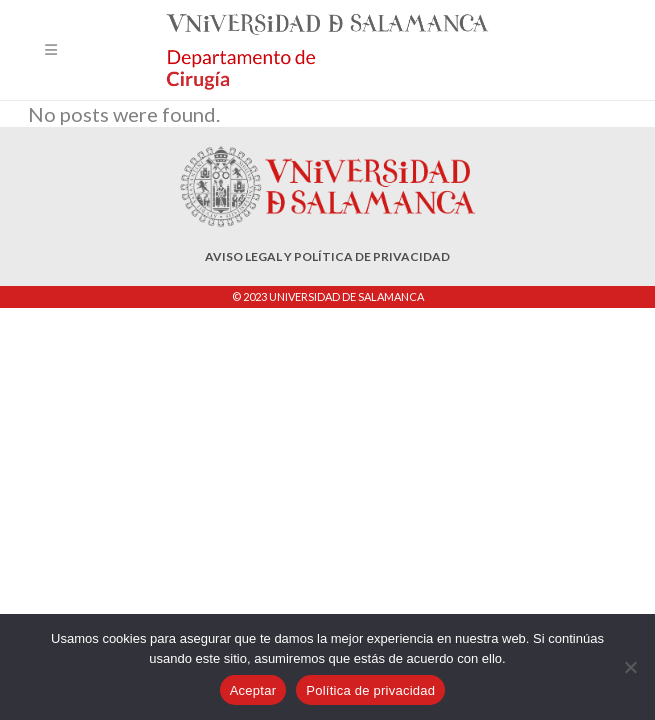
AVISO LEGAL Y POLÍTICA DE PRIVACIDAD (327, 256)
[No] (630, 667)
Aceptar (253, 690)
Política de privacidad (370, 690)
